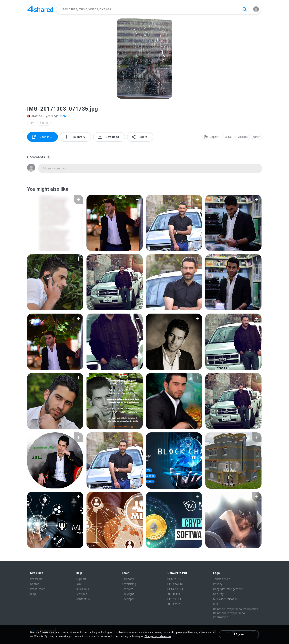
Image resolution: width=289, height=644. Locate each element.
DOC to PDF (175, 579)
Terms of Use (222, 579)
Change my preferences (158, 636)
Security (218, 594)
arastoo (35, 116)
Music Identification (225, 599)
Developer (128, 599)
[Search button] (245, 9)
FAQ (78, 584)
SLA (216, 604)
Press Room (38, 589)
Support (81, 579)
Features (81, 594)
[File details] (55, 223)
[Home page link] (40, 9)
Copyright (128, 594)
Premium (36, 579)
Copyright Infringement (228, 589)
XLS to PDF (174, 594)
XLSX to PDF (175, 604)
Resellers (127, 589)
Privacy (218, 584)
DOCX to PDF (176, 589)
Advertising (129, 584)
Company (128, 579)
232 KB (44, 123)
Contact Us (83, 599)
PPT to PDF (175, 599)
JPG (32, 123)
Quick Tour (83, 589)
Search (35, 584)
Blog (33, 594)
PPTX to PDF (175, 584)
